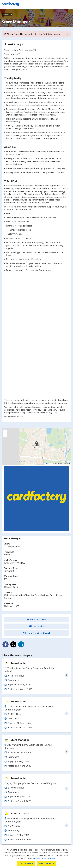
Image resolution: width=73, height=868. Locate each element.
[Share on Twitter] (13, 644)
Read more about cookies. (45, 858)
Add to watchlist (37, 619)
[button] (37, 444)
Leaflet (47, 464)
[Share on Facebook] (6, 644)
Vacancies (7, 14)
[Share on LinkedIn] (21, 644)
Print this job (37, 626)
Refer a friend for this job (37, 633)
